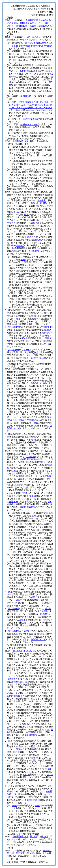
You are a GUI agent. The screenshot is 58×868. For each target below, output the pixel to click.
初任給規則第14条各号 (24, 651)
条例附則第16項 (30, 735)
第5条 (37, 423)
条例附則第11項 (28, 96)
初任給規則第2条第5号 (29, 119)
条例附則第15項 (36, 251)
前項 (10, 310)
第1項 (50, 775)
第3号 (26, 350)
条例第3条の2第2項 (30, 124)
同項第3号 (48, 327)
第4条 (14, 248)
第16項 (44, 26)
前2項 (47, 330)
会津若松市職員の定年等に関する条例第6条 (31, 45)
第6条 (23, 620)
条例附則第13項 (28, 71)
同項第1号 (48, 620)
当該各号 (24, 40)
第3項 (37, 805)
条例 (32, 758)
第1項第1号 (14, 327)
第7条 (27, 775)
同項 (33, 316)
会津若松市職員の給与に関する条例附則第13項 (29, 23)
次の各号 (36, 37)
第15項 (33, 26)
